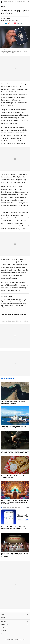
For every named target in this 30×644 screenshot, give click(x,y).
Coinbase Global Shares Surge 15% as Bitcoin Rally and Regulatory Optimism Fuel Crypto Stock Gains (14, 528)
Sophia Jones (6, 18)
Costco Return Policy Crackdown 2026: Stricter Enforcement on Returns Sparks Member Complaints (15, 555)
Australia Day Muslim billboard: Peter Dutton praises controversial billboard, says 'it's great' (14, 305)
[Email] (18, 23)
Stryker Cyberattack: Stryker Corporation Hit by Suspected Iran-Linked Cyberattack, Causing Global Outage (15, 502)
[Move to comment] (21, 23)
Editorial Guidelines (22, 321)
